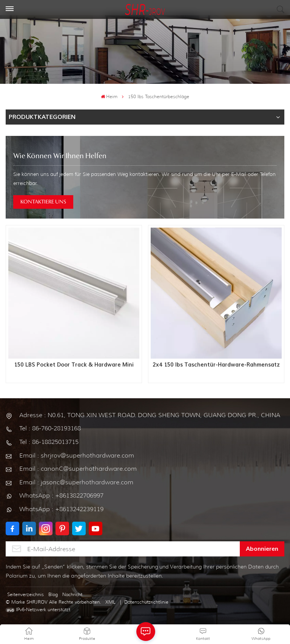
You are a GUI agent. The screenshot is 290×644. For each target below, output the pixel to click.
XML (110, 602)
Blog (53, 594)
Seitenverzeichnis (25, 594)
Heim (109, 96)
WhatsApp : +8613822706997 (61, 495)
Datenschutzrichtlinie (146, 602)
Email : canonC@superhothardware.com (78, 469)
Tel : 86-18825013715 (49, 442)
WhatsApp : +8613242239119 (61, 509)
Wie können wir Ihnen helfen (60, 156)
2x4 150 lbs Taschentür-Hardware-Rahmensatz (216, 365)
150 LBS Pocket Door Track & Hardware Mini (74, 365)
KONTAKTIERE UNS (43, 202)
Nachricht (72, 594)
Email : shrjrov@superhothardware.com (77, 455)
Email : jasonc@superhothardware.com (76, 482)
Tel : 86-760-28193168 (50, 428)
